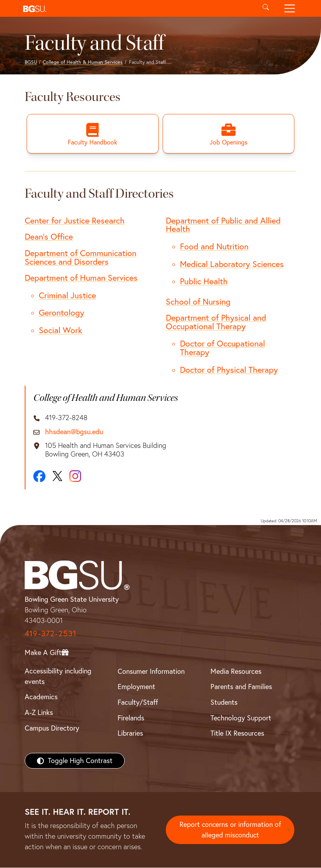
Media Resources (236, 672)
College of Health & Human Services (83, 62)
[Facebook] (39, 476)
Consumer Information (151, 672)
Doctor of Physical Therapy (229, 370)
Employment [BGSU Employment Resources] (136, 687)
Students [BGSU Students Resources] (224, 703)
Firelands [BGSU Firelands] (131, 718)
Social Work (61, 330)
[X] (57, 476)
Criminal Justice (67, 296)
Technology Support (241, 718)
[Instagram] (75, 476)
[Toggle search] (266, 8)
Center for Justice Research (75, 221)
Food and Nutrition (214, 247)
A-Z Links (39, 713)
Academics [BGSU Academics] (41, 697)
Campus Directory (52, 728)
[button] (137, 8)
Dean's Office (49, 237)
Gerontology (62, 313)
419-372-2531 (51, 634)
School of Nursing (198, 301)
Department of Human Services (81, 278)
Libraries (130, 734)
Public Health (204, 282)
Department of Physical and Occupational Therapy (216, 322)
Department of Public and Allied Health (223, 225)
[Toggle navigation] (290, 8)
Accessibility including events (58, 677)
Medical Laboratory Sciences (232, 264)
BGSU (31, 62)
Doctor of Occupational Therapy (222, 348)
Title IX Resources (237, 734)
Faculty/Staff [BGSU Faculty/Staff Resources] (138, 703)
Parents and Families (241, 687)
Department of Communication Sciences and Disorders (81, 258)
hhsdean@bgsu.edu (74, 432)
